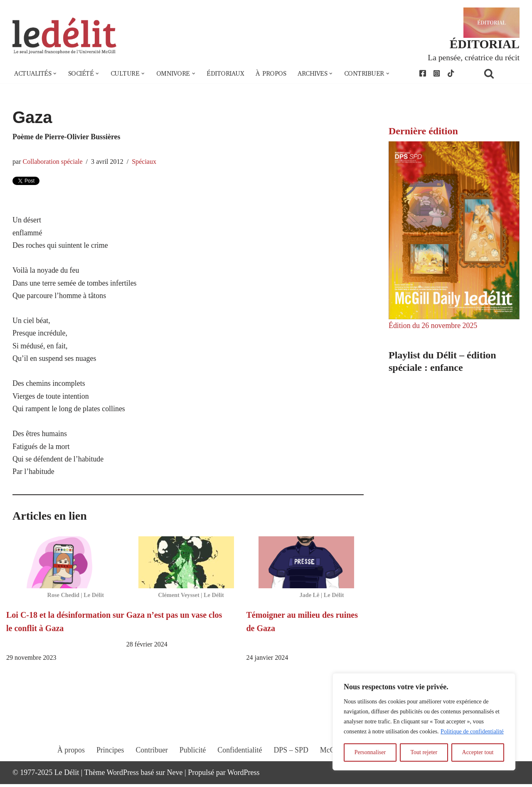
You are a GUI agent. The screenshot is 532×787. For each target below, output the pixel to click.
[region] (424, 722)
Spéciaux (145, 162)
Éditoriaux (227, 74)
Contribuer (151, 761)
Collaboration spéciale (53, 162)
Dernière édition (423, 131)
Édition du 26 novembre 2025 (433, 326)
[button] (55, 74)
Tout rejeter (424, 752)
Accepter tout (478, 752)
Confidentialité (240, 761)
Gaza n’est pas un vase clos (174, 618)
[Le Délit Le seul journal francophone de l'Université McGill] (64, 36)
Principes (110, 761)
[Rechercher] (500, 74)
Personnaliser (370, 752)
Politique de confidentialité (472, 731)
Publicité (192, 761)
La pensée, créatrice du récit (473, 57)
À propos (272, 74)
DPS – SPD (291, 761)
